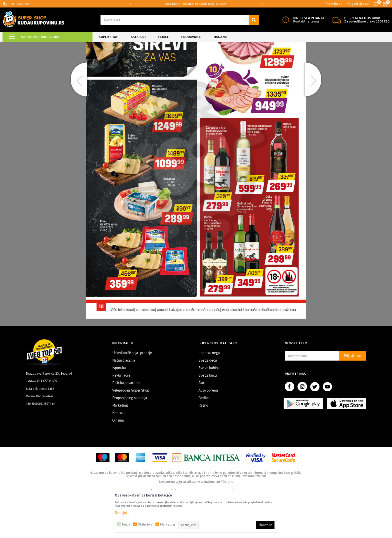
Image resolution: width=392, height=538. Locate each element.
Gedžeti (204, 439)
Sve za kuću (208, 417)
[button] (180, 20)
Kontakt (119, 454)
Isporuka (119, 409)
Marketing (120, 447)
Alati (202, 424)
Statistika (145, 524)
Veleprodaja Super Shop (131, 432)
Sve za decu (208, 402)
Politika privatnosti (127, 424)
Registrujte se (358, 3)
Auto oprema (208, 432)
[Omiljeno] (376, 4)
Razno (203, 447)
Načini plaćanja (124, 402)
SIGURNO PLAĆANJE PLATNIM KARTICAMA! (196, 4)
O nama (118, 462)
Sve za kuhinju (209, 409)
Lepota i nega (209, 394)
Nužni (126, 524)
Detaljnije (122, 513)
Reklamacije (121, 417)
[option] (196, 4)
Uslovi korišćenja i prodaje (132, 394)
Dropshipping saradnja (130, 439)
